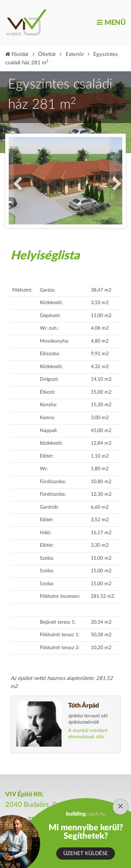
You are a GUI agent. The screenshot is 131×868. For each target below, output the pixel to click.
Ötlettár (47, 54)
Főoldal (17, 54)
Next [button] (115, 181)
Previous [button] (16, 181)
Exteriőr (75, 54)
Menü (111, 23)
